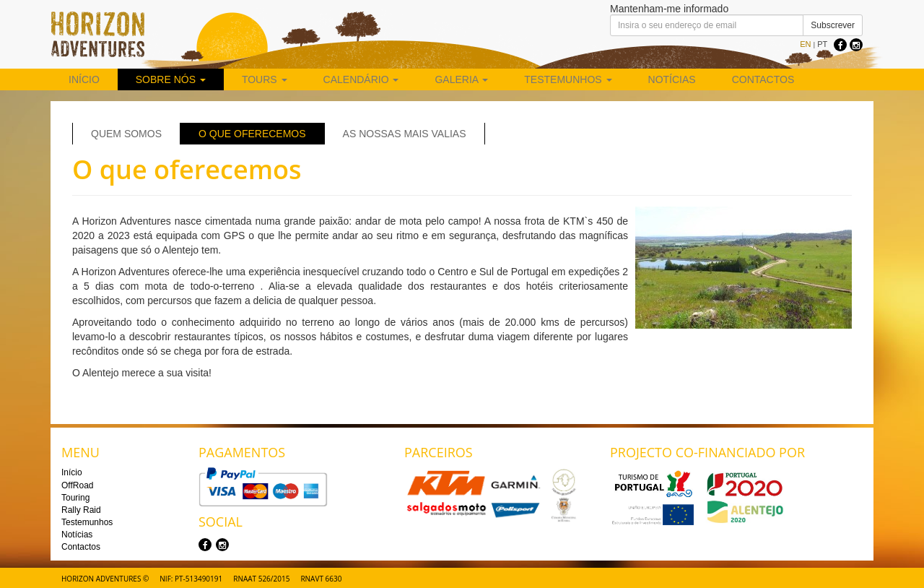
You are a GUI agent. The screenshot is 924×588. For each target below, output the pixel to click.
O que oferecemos (252, 134)
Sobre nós (171, 79)
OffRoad (77, 485)
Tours (265, 79)
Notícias (672, 79)
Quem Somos (126, 134)
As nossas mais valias (405, 134)
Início (84, 79)
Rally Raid (81, 510)
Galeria (461, 79)
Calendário (361, 79)
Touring (75, 498)
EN (805, 44)
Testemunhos (568, 79)
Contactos (763, 79)
